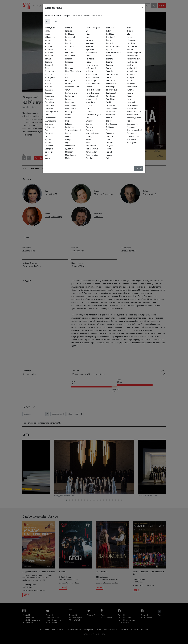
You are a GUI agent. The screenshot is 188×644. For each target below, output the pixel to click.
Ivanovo (69, 28)
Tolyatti (110, 146)
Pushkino (110, 34)
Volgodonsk (132, 71)
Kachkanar (70, 34)
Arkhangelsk (50, 37)
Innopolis (49, 152)
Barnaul (48, 59)
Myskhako (90, 46)
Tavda (109, 139)
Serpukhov (111, 80)
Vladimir (130, 65)
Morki (88, 37)
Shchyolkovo (112, 90)
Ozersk (89, 124)
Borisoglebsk (50, 77)
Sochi (109, 102)
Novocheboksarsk (93, 90)
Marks (68, 158)
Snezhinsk (110, 99)
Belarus (58, 16)
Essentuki (49, 133)
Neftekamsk (91, 68)
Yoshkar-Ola (132, 108)
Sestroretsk (111, 84)
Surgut (109, 118)
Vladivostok (132, 68)
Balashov (49, 56)
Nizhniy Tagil (91, 80)
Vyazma (130, 90)
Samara (109, 59)
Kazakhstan (77, 16)
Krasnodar (70, 102)
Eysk (47, 136)
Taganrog (110, 133)
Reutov (109, 40)
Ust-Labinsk (132, 46)
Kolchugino (70, 80)
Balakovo (49, 52)
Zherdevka (131, 139)
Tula (108, 158)
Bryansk (48, 84)
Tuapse (109, 155)
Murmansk (90, 43)
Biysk (47, 68)
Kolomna (69, 84)
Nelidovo (90, 71)
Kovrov (68, 99)
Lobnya (68, 139)
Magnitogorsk (71, 155)
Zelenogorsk (132, 124)
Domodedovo (51, 118)
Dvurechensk (50, 121)
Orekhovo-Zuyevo (93, 115)
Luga (67, 142)
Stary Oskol (111, 111)
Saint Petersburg (113, 52)
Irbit (46, 155)
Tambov (110, 136)
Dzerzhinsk (49, 124)
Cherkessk (49, 108)
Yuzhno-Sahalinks (134, 111)
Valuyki (130, 49)
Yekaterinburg (133, 105)
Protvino (110, 28)
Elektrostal (50, 127)
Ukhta (129, 37)
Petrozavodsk (92, 155)
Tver (129, 28)
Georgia (66, 16)
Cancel (139, 168)
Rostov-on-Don (113, 46)
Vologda (130, 77)
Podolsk (89, 158)
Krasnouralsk (71, 108)
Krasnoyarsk (70, 111)
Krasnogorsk (70, 105)
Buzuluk (48, 93)
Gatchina (48, 142)
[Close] (142, 7)
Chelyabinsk (50, 102)
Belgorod (49, 65)
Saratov (110, 65)
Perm (88, 142)
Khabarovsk (70, 56)
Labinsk (68, 124)
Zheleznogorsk (133, 136)
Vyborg (130, 93)
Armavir (48, 40)
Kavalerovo (70, 46)
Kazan (68, 49)
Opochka (89, 111)
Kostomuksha (71, 93)
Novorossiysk (91, 99)
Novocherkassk (92, 93)
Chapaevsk (49, 96)
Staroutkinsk (112, 108)
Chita (47, 115)
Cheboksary (50, 99)
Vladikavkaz (132, 62)
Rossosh (110, 43)
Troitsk (109, 152)
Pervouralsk (91, 146)
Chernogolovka (51, 111)
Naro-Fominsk (92, 65)
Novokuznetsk (92, 96)
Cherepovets (50, 105)
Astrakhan (49, 49)
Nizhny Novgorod (93, 84)
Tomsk (109, 149)
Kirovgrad (69, 68)
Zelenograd (132, 133)
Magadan (69, 152)
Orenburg (90, 121)
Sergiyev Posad (113, 74)
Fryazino (48, 139)
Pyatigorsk (111, 37)
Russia (87, 16)
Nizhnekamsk (91, 74)
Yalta (129, 99)
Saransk (110, 62)
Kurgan (68, 118)
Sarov (109, 68)
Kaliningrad (70, 37)
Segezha (110, 71)
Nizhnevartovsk (92, 77)
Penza (88, 139)
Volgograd (131, 74)
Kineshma (69, 59)
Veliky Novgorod (134, 52)
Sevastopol (111, 87)
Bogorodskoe (50, 71)
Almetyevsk (50, 28)
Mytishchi (90, 49)
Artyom (48, 43)
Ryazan (109, 49)
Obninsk (89, 105)
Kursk (68, 121)
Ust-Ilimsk (131, 43)
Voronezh (131, 84)
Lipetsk (68, 136)
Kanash (68, 43)
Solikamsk (111, 105)
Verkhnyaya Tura (134, 59)
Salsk (109, 56)
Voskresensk (132, 87)
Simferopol (111, 93)
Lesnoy (68, 133)
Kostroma (69, 96)
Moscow (89, 40)
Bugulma (48, 87)
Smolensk (110, 96)
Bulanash (49, 90)
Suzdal (109, 121)
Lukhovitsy (70, 146)
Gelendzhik (49, 146)
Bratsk (47, 80)
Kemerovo (70, 52)
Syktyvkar (110, 127)
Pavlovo (89, 127)
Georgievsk (49, 149)
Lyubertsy (69, 149)
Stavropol (111, 115)
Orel (87, 118)
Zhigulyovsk (132, 142)
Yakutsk (130, 96)
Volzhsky (131, 80)
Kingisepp (69, 62)
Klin (67, 77)
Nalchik (89, 62)
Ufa (128, 34)
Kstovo (68, 115)
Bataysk (48, 62)
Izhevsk (68, 31)
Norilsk (89, 87)
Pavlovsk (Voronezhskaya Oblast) (92, 133)
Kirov (67, 65)
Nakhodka (90, 59)
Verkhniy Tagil (132, 56)
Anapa (47, 34)
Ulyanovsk (131, 40)
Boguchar (49, 74)
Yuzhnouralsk (132, 115)
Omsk (88, 108)
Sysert (109, 130)
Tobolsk (110, 142)
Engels (48, 130)
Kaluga (68, 40)
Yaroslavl (131, 102)
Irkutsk (48, 158)
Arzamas (48, 46)
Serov (109, 77)
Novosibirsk (91, 102)
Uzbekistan (97, 16)
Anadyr (48, 31)
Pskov (109, 31)
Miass (88, 34)
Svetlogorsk (111, 124)
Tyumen (130, 31)
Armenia (49, 16)
